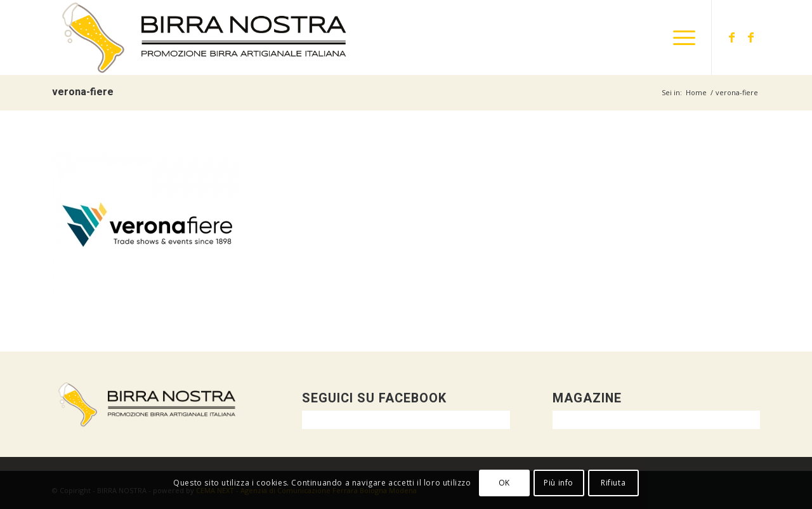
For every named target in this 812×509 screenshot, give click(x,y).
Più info (559, 483)
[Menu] (680, 37)
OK (504, 483)
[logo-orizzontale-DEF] (205, 37)
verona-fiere (83, 92)
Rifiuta (613, 483)
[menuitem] (680, 37)
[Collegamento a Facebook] (731, 37)
